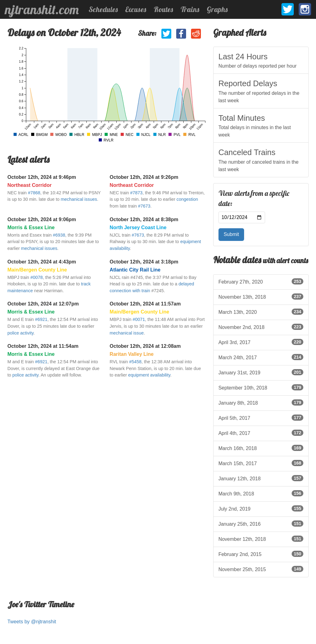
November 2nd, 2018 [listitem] (261, 327)
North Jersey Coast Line (138, 227)
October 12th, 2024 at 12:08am (145, 346)
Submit (231, 234)
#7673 (144, 206)
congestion (187, 199)
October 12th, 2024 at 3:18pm (144, 262)
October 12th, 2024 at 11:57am (145, 304)
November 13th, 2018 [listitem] (261, 297)
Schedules (103, 9)
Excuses (136, 9)
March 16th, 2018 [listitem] (261, 448)
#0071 (139, 319)
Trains (190, 9)
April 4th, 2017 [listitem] (261, 433)
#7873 (136, 193)
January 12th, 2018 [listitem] (261, 478)
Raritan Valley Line (131, 354)
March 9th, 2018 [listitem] (261, 493)
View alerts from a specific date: (254, 199)
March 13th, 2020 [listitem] (261, 312)
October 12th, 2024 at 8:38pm (144, 219)
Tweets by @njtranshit (32, 622)
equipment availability (149, 375)
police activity (21, 333)
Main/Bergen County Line (37, 270)
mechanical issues (79, 199)
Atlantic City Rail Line (135, 270)
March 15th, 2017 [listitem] (261, 463)
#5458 (135, 362)
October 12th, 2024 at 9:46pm (42, 177)
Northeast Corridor (29, 185)
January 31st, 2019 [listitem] (261, 372)
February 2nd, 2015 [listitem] (261, 554)
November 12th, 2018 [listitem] (261, 539)
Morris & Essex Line (31, 227)
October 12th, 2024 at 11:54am (43, 346)
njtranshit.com (42, 10)
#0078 (36, 277)
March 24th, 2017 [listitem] (261, 357)
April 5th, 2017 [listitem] (261, 418)
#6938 (59, 235)
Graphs (217, 9)
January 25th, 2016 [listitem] (261, 524)
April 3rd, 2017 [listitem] (261, 342)
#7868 (34, 193)
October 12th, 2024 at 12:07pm (43, 304)
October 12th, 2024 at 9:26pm (144, 177)
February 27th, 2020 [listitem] (261, 281)
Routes (163, 9)
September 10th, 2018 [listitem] (261, 387)
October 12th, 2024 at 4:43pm (42, 262)
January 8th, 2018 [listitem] (261, 402)
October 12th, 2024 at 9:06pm (42, 219)
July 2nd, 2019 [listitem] (261, 508)
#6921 (41, 319)
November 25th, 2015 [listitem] (261, 569)
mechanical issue (127, 333)
